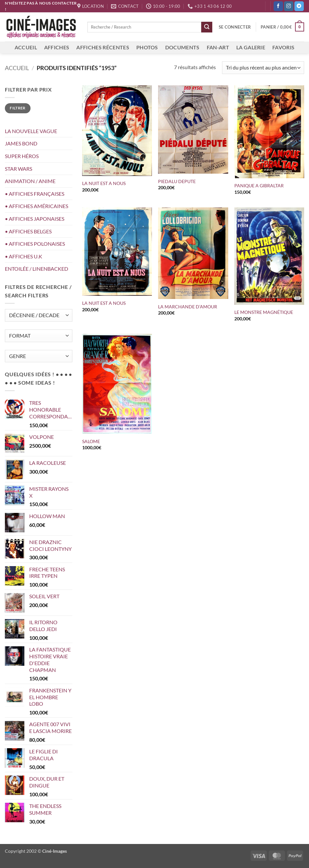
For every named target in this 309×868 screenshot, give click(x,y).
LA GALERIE (251, 47)
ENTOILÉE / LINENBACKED (37, 269)
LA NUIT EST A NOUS (105, 183)
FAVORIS (283, 47)
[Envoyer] (207, 27)
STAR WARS (19, 169)
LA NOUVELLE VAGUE (31, 131)
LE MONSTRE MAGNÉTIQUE (264, 312)
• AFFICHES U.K (24, 256)
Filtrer (18, 108)
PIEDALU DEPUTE (177, 181)
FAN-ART (218, 47)
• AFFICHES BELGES (28, 231)
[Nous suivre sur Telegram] (299, 6)
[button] (235, 27)
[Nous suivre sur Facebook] (278, 6)
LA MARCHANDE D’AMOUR (188, 307)
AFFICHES (57, 47)
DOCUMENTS (182, 47)
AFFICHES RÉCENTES (103, 47)
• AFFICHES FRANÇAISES (35, 194)
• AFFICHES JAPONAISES (35, 219)
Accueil (17, 68)
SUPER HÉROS (22, 156)
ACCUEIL (26, 47)
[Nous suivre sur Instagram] (289, 6)
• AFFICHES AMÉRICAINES (37, 206)
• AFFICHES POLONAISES (35, 244)
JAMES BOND (21, 143)
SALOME (91, 441)
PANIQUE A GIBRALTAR (259, 186)
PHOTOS (147, 47)
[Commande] (263, 68)
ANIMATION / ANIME (30, 181)
